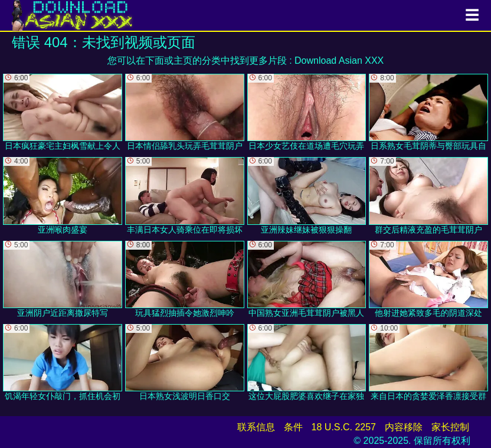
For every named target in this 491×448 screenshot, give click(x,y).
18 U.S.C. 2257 (344, 427)
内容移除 (404, 427)
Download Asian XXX (339, 61)
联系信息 (256, 427)
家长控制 (450, 427)
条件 (293, 427)
